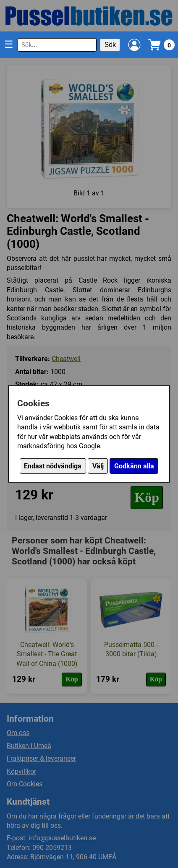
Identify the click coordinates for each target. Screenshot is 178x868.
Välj (98, 466)
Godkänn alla (134, 466)
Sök (110, 45)
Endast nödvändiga (53, 466)
